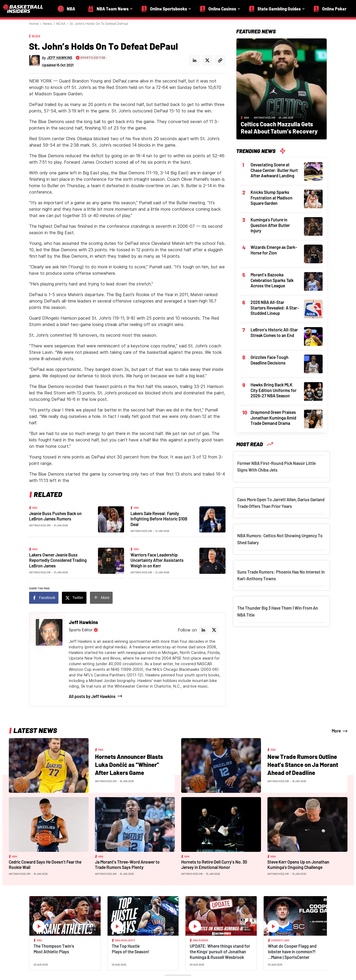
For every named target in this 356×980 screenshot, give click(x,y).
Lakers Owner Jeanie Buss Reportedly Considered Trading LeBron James (58, 560)
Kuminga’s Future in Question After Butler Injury (270, 225)
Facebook (47, 598)
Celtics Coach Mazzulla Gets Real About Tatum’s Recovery (279, 128)
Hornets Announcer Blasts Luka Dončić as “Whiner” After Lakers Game (129, 764)
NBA (35, 508)
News (48, 24)
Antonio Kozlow (40, 525)
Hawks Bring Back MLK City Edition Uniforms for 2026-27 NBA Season (274, 390)
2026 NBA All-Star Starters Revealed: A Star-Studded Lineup (275, 308)
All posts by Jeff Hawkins (92, 696)
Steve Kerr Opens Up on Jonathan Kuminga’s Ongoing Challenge (298, 865)
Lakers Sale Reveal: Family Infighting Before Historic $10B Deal (159, 519)
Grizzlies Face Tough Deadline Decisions (270, 360)
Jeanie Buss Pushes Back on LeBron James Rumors (55, 516)
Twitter (78, 598)
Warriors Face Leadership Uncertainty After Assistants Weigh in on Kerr (157, 560)
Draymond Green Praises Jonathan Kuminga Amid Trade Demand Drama (273, 418)
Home (34, 24)
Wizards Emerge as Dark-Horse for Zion (274, 250)
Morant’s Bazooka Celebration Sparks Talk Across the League (272, 280)
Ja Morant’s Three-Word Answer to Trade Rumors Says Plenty (127, 865)
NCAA (61, 24)
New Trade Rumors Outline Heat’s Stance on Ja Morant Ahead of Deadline (303, 764)
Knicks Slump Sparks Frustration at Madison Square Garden (272, 198)
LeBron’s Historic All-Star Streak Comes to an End (274, 332)
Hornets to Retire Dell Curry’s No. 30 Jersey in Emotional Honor (214, 865)
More (105, 598)
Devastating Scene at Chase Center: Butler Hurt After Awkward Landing (274, 170)
